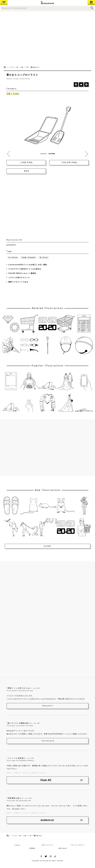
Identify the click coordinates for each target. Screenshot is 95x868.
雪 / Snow (44, 258)
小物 (22, 67)
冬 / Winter (13, 258)
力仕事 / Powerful (28, 258)
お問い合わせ (63, 848)
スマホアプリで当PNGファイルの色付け (25, 269)
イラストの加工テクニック (19, 278)
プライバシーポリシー (78, 845)
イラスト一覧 (14, 67)
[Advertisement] (24, 38)
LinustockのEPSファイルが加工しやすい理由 (28, 265)
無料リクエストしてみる (18, 282)
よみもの (17, 845)
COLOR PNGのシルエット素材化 (22, 273)
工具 (27, 67)
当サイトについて (47, 845)
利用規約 (32, 848)
